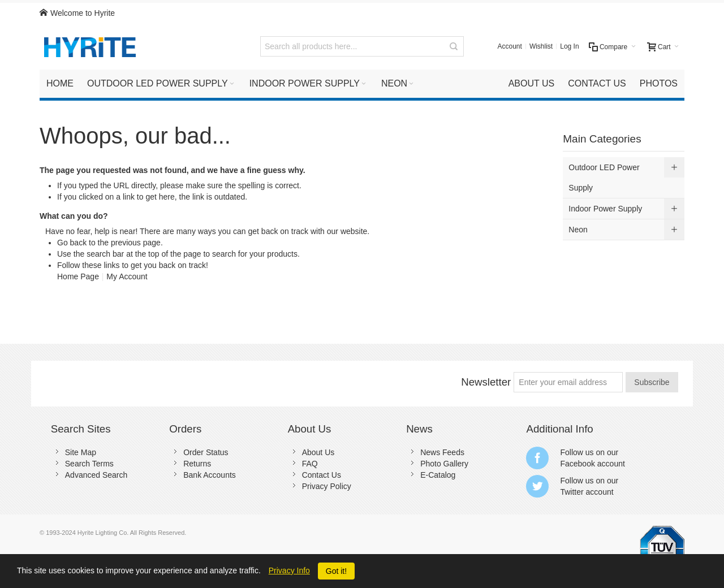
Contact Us (322, 475)
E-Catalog (438, 475)
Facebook (577, 464)
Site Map (81, 452)
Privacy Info (289, 570)
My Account (127, 276)
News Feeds (442, 452)
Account (510, 46)
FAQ (310, 464)
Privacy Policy (327, 486)
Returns (197, 464)
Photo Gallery (444, 464)
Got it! (336, 571)
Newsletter (486, 382)
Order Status (206, 452)
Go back (72, 243)
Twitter (572, 492)
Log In (569, 46)
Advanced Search (96, 475)
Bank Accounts (210, 475)
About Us (318, 452)
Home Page (78, 276)
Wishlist (541, 46)
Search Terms (89, 464)
